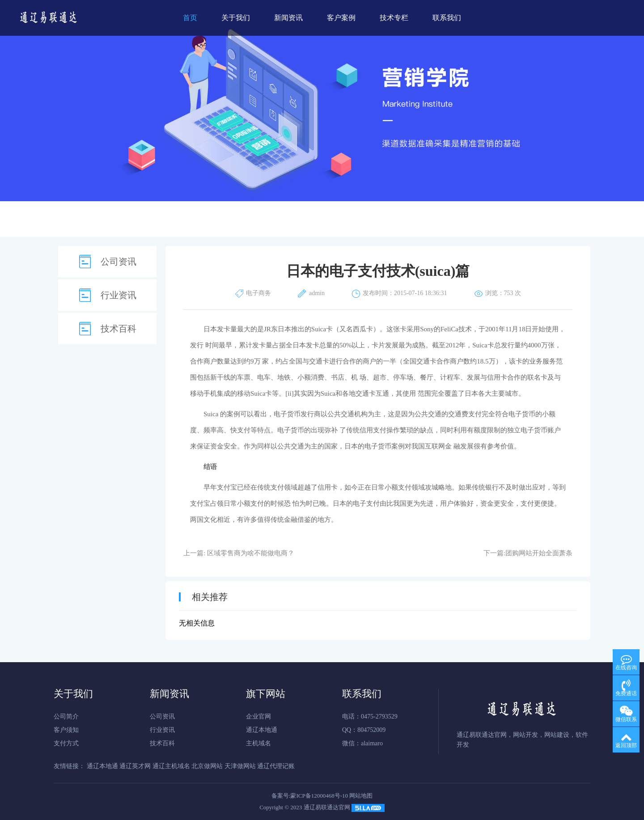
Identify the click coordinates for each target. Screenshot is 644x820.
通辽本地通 (262, 730)
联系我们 (447, 18)
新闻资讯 (288, 18)
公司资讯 (119, 262)
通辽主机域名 (171, 766)
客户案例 (341, 18)
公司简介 (66, 716)
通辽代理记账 (276, 766)
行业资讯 (119, 295)
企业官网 (258, 716)
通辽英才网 (135, 766)
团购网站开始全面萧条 (539, 553)
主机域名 (258, 743)
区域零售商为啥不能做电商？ (251, 553)
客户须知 (66, 730)
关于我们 (236, 18)
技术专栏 (394, 18)
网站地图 (361, 796)
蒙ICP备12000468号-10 (319, 796)
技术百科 (119, 329)
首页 (190, 18)
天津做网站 (240, 766)
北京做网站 (207, 766)
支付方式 (66, 743)
